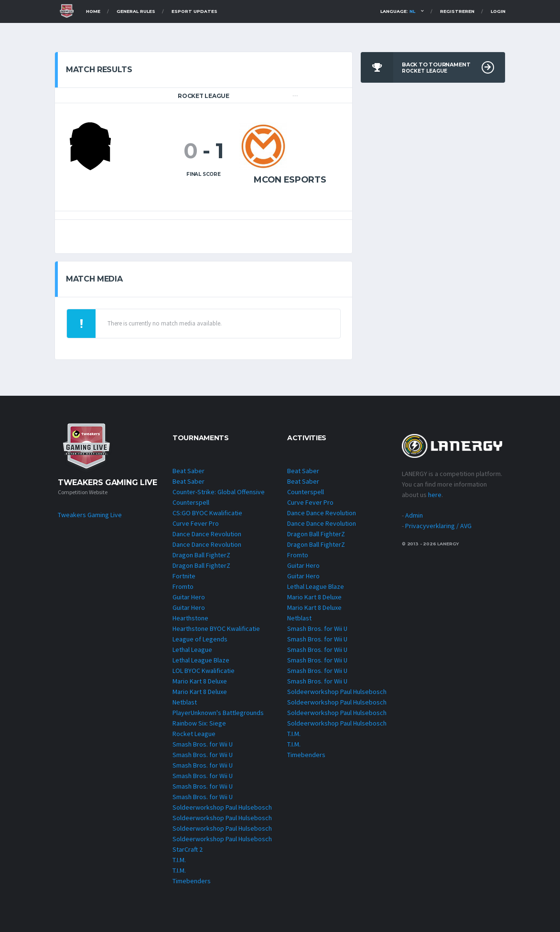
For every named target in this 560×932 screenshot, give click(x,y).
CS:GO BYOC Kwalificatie (207, 513)
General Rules (136, 11)
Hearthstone (190, 618)
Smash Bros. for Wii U (203, 744)
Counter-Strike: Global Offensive (219, 492)
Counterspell (191, 502)
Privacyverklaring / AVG (438, 526)
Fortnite (184, 576)
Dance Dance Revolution (207, 534)
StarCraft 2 (188, 849)
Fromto (183, 586)
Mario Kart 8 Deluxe (200, 681)
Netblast (185, 702)
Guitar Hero (189, 597)
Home (93, 11)
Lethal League (192, 650)
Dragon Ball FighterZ (201, 555)
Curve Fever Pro (196, 523)
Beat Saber (188, 471)
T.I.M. (179, 860)
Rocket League (194, 734)
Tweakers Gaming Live (90, 515)
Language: (398, 11)
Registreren (457, 11)
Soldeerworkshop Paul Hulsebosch (222, 807)
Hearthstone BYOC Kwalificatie (216, 629)
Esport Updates (194, 11)
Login (498, 11)
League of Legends (200, 639)
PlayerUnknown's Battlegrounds (218, 713)
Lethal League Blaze (201, 660)
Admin (414, 515)
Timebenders (192, 881)
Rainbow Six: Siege (199, 723)
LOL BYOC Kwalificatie (204, 671)
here (435, 495)
